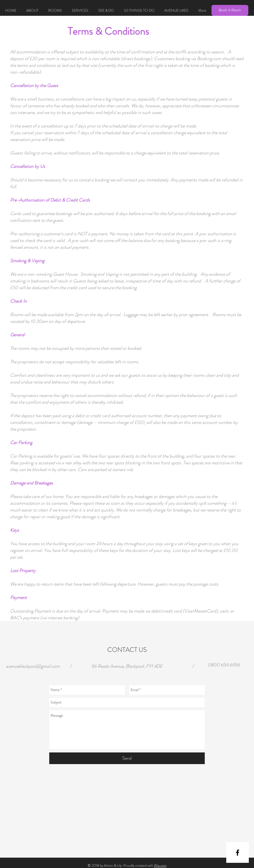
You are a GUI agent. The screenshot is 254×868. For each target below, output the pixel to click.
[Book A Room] (230, 10)
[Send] (127, 758)
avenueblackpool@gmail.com (33, 666)
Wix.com (160, 865)
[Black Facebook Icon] (238, 853)
